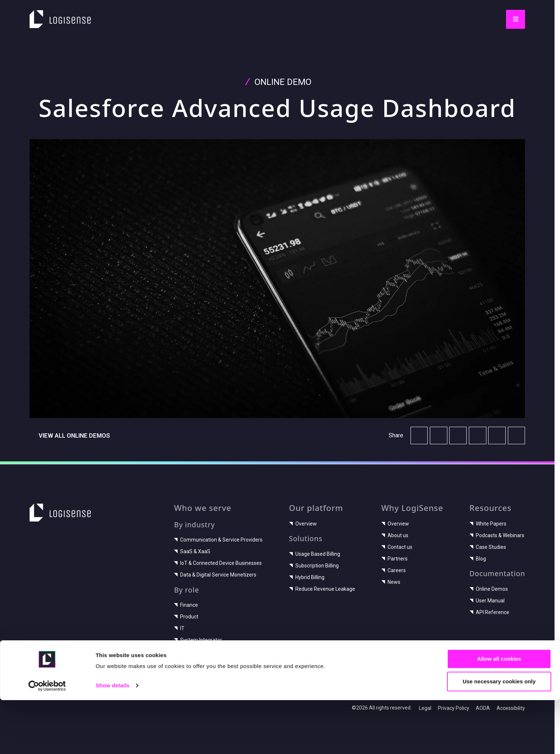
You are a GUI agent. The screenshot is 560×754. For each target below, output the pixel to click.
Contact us (397, 547)
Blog (478, 559)
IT (179, 628)
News (391, 582)
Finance (186, 605)
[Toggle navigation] (516, 19)
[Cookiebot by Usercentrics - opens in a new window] (47, 740)
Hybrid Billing (307, 577)
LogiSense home (57, 15)
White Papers (488, 524)
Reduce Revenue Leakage (322, 589)
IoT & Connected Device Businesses (218, 563)
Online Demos (489, 589)
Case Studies (488, 547)
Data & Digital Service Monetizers (215, 575)
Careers (394, 570)
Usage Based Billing (315, 554)
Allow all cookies (499, 712)
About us (395, 535)
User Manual (487, 601)
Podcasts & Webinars (497, 535)
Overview (303, 524)
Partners (394, 559)
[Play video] (277, 279)
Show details (112, 739)
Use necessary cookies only (499, 735)
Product (186, 617)
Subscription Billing (314, 566)
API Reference (489, 612)
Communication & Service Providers (218, 540)
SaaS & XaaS (192, 551)
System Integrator (198, 640)
